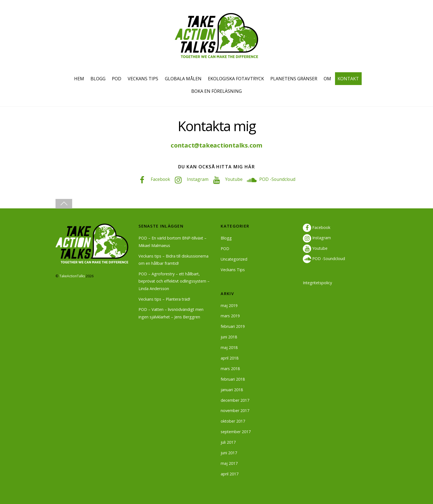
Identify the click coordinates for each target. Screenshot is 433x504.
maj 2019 (229, 305)
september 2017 (236, 432)
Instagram (196, 179)
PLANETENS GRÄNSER (294, 79)
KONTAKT (348, 79)
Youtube (232, 179)
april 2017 (230, 474)
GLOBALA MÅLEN (183, 79)
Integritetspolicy (318, 282)
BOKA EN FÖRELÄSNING (216, 91)
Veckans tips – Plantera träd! (165, 299)
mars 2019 (230, 316)
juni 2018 (229, 337)
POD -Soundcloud (276, 179)
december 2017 (235, 400)
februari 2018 (233, 379)
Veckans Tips (233, 270)
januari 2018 (232, 389)
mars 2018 (230, 369)
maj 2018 (229, 347)
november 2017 (235, 411)
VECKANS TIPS (143, 79)
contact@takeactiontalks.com (216, 145)
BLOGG (98, 79)
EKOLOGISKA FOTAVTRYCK (236, 79)
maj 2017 (229, 463)
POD (117, 79)
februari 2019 (233, 326)
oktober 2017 (233, 421)
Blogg (226, 238)
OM (327, 79)
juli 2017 (228, 442)
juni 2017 (229, 453)
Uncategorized (234, 259)
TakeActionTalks (72, 276)
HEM (79, 79)
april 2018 (230, 358)
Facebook (158, 179)
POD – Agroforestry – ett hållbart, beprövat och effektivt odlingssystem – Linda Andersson (175, 281)
